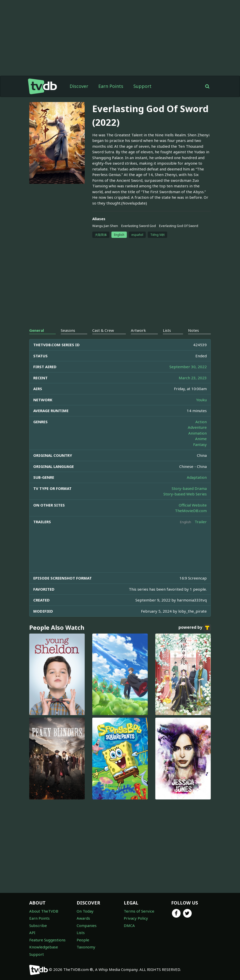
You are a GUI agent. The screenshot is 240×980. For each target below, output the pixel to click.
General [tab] (37, 330)
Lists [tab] (167, 330)
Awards (83, 918)
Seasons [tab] (68, 330)
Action (201, 422)
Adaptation (197, 477)
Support (142, 86)
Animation (198, 433)
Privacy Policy (136, 918)
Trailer (201, 522)
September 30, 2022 (188, 367)
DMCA (129, 925)
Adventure (197, 427)
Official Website (193, 505)
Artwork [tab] (138, 330)
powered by (195, 628)
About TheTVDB (44, 911)
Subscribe (38, 925)
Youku (201, 400)
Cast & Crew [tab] (103, 330)
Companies (87, 925)
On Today (85, 911)
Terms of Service (139, 911)
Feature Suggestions (47, 940)
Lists (81, 933)
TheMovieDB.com (191, 511)
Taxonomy (86, 947)
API (32, 933)
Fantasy (200, 444)
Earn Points (111, 86)
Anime (201, 439)
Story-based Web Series (185, 494)
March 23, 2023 (193, 378)
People (83, 940)
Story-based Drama (189, 488)
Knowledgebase (44, 947)
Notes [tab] (193, 330)
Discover (79, 86)
